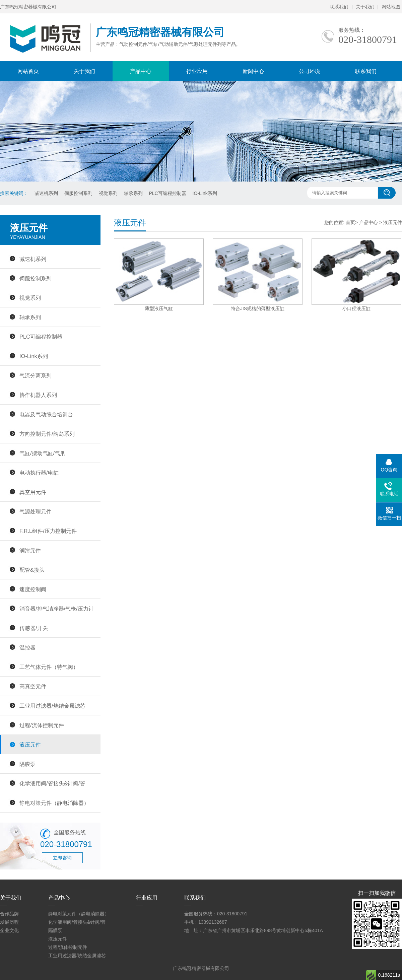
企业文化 (9, 930)
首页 (350, 222)
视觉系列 (108, 193)
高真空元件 (33, 686)
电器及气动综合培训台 (46, 414)
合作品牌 (9, 914)
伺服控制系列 (78, 193)
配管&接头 (32, 570)
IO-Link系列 (205, 193)
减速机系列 (46, 193)
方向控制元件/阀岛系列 (47, 434)
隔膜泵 (27, 764)
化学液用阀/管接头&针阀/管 (52, 783)
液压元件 (30, 745)
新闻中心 (253, 71)
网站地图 (391, 7)
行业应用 (197, 71)
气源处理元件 (36, 511)
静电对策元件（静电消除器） (54, 803)
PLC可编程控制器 (167, 193)
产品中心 (141, 71)
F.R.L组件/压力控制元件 (48, 531)
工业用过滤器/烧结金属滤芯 (52, 706)
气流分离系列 (36, 375)
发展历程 (9, 922)
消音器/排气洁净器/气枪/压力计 (57, 609)
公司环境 (310, 71)
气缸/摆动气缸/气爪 (42, 453)
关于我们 (365, 7)
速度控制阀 (33, 589)
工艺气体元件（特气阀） (49, 667)
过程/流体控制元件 (42, 725)
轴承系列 (133, 193)
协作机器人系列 (38, 395)
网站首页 (28, 71)
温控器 (27, 647)
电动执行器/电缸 (39, 473)
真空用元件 (33, 492)
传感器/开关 (34, 628)
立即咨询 (62, 858)
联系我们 (339, 7)
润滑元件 (30, 550)
